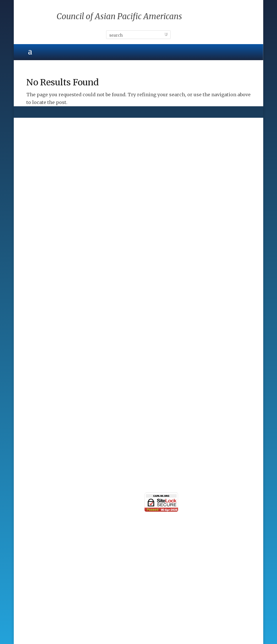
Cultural (36, 154)
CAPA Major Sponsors (51, 325)
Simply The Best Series (53, 461)
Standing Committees (51, 260)
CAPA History (42, 219)
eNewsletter (40, 506)
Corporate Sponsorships (55, 335)
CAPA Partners (43, 280)
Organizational (44, 430)
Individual (38, 420)
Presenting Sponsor (49, 345)
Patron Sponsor (44, 355)
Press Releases (44, 496)
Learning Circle (45, 440)
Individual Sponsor (49, 365)
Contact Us (39, 536)
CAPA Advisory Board (51, 250)
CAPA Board (40, 239)
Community (40, 164)
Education (38, 174)
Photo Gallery (42, 526)
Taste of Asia (41, 451)
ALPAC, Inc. (138, 617)
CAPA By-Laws (43, 270)
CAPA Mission (43, 229)
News (33, 516)
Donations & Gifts (47, 375)
